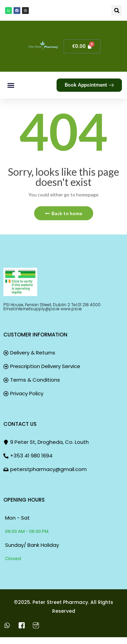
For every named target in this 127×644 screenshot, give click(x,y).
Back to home (64, 213)
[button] (117, 10)
